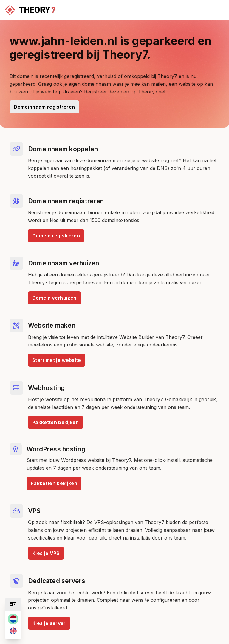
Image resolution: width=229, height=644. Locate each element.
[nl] (13, 619)
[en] (13, 631)
